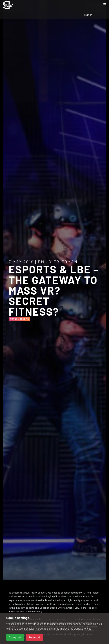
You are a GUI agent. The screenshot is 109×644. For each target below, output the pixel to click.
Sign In (88, 15)
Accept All (15, 637)
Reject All (35, 637)
